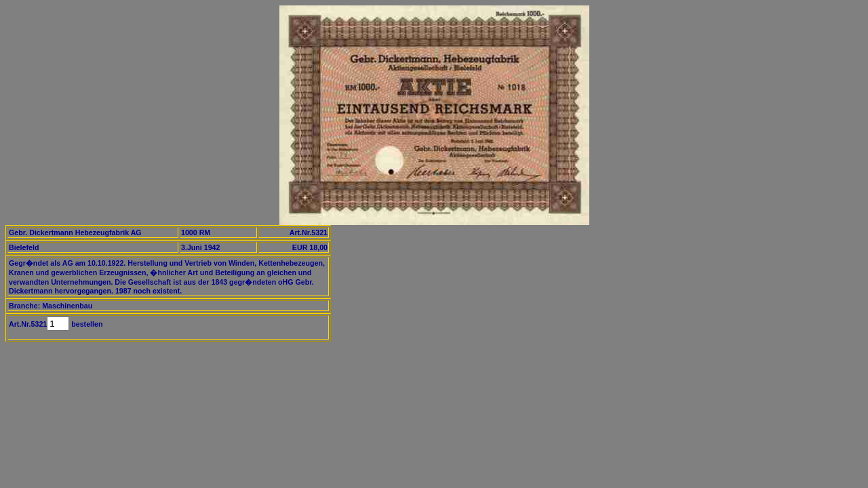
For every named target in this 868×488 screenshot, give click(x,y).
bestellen (86, 324)
